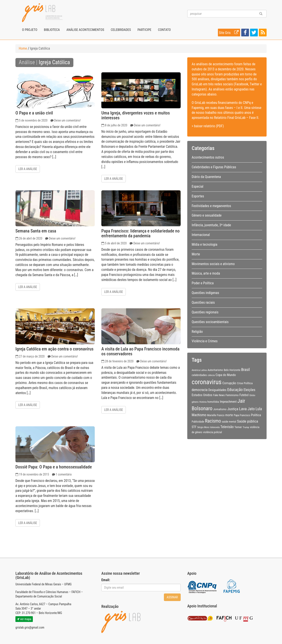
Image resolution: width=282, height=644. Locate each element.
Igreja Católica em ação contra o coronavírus (54, 349)
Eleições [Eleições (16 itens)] (249, 390)
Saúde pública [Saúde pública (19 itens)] (248, 421)
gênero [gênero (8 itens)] (195, 402)
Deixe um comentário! (67, 120)
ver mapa (24, 619)
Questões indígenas (205, 293)
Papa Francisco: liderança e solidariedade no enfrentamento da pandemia (140, 233)
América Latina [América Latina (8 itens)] (199, 370)
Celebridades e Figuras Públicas (214, 167)
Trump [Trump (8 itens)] (246, 427)
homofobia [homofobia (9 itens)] (213, 402)
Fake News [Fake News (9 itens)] (219, 395)
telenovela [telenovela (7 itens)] (215, 427)
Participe (144, 30)
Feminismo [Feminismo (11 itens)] (232, 395)
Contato (164, 30)
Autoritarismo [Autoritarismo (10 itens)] (215, 370)
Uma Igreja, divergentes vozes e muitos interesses (136, 115)
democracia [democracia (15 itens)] (200, 390)
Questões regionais (205, 312)
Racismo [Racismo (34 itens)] (213, 421)
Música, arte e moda (206, 273)
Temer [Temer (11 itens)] (238, 427)
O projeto (30, 30)
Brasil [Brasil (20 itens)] (246, 370)
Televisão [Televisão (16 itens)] (227, 427)
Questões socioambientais (210, 322)
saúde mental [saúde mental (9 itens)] (229, 422)
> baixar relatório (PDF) (208, 126)
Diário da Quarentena (206, 177)
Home (23, 48)
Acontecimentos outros (208, 157)
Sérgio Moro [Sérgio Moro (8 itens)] (203, 427)
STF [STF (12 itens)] (194, 427)
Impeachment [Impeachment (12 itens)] (228, 402)
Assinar (172, 597)
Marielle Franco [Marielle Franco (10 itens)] (216, 415)
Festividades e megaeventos (211, 206)
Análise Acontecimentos (85, 30)
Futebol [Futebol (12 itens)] (244, 395)
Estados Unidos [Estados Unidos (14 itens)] (202, 395)
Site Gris (229, 33)
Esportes (198, 196)
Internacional (201, 235)
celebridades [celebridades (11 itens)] (199, 375)
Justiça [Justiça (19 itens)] (233, 409)
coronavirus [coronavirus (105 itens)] (207, 382)
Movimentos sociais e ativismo (213, 264)
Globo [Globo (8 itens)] (252, 395)
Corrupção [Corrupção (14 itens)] (229, 383)
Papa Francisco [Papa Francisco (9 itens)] (242, 415)
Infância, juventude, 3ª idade (211, 225)
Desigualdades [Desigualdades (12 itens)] (217, 390)
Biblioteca (52, 30)
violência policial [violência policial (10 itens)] (213, 432)
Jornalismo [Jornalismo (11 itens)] (220, 409)
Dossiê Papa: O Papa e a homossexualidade (54, 467)
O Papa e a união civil (34, 113)
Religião (197, 332)
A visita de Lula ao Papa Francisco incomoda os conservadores (140, 351)
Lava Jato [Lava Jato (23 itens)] (247, 409)
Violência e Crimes (205, 341)
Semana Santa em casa (36, 231)
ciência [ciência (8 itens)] (211, 375)
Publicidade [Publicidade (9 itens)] (198, 422)
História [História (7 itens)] (203, 402)
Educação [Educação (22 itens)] (235, 390)
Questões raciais (203, 302)
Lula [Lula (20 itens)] (259, 409)
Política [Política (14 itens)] (256, 415)
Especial (198, 186)
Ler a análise (28, 169)
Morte (196, 254)
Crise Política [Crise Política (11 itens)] (245, 383)
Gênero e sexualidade (207, 215)
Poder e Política (203, 283)
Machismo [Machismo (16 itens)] (199, 415)
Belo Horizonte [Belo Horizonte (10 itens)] (232, 370)
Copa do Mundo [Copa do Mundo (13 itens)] (226, 375)
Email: (106, 580)
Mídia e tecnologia (204, 244)
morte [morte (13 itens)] (229, 415)
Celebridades (121, 30)
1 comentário (64, 474)
